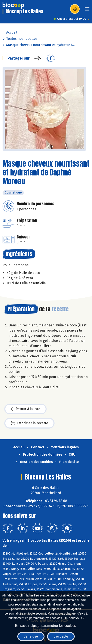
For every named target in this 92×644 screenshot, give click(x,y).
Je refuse (31, 636)
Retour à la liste (25, 409)
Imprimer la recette (29, 423)
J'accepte (61, 636)
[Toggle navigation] (87, 10)
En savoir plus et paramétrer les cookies (46, 626)
